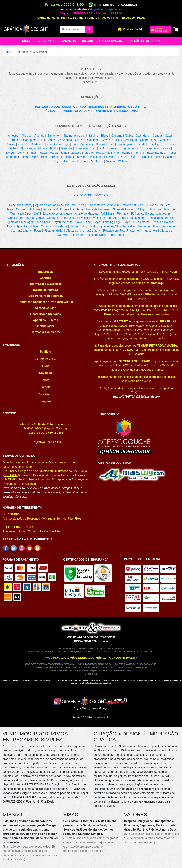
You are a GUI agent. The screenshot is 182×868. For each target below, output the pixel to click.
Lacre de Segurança (157, 148)
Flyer (116, 18)
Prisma (68, 157)
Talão (65, 161)
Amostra (13, 136)
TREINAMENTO (109, 414)
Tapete (75, 161)
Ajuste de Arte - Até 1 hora (110, 218)
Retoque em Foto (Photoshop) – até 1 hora (130, 231)
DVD (111, 144)
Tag (56, 161)
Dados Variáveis (83, 144)
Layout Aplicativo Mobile (23, 226)
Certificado (130, 140)
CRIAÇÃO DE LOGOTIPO (91, 195)
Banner (80, 18)
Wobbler (123, 161)
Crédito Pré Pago (58, 144)
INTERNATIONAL (127, 111)
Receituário (96, 157)
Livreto (10, 153)
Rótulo (146, 157)
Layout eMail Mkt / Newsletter (117, 226)
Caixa (129, 136)
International (45, 326)
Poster (56, 157)
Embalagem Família (160, 218)
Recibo (111, 157)
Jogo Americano (131, 148)
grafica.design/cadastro (109, 9)
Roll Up (134, 157)
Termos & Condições (46, 332)
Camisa (21, 209)
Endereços (45, 41)
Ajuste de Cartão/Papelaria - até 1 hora (60, 205)
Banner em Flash (149, 226)
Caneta (157, 136)
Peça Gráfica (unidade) (49, 231)
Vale (85, 161)
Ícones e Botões (163, 222)
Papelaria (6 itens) (21, 205)
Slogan (143, 209)
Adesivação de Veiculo (76, 218)
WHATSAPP (82, 111)
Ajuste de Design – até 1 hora (105, 235)
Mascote (156, 209)
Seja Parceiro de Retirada (46, 296)
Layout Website (63, 222)
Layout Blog (83, 222)
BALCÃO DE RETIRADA (163, 310)
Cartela (80, 140)
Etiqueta (169, 144)
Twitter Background (83, 226)
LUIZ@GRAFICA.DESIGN (120, 5)
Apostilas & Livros (45, 320)
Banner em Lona (75, 136)
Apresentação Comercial (103, 205)
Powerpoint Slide (132, 205)
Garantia (68, 41)
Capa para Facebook (54, 226)
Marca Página (59, 153)
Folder (54, 148)
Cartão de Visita (48, 18)
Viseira (111, 161)
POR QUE (42, 107)
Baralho (93, 136)
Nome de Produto (124, 209)
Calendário (143, 136)
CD (118, 140)
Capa (168, 136)
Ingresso (113, 148)
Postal (45, 157)
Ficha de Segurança (22, 148)
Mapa (43, 153)
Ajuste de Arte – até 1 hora (83, 231)
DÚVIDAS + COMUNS (58, 111)
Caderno (117, 136)
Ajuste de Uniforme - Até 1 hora (63, 209)
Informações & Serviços (102, 41)
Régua (122, 157)
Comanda (165, 140)
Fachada (122, 214)
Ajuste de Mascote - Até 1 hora (94, 214)
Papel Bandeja (156, 153)
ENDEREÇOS (97, 107)
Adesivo (105, 18)
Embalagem (125, 144)
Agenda (39, 136)
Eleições (46, 401)
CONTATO (139, 107)
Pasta (141, 18)
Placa (34, 157)
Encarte (141, 144)
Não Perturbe (122, 153)
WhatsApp (157, 283)
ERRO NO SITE (103, 111)
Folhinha (67, 148)
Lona (21, 153)
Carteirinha (65, 140)
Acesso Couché (45, 308)
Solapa (170, 157)
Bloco (105, 136)
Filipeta (42, 148)
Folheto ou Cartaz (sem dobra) (150, 214)
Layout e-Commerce (137, 222)
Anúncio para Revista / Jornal (25, 218)
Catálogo (93, 140)
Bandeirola (54, 136)
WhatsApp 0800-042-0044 (69, 4)
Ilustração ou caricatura (57, 214)
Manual (32, 153)
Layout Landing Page (107, 222)
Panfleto (67, 18)
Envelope (128, 18)
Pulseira (81, 157)
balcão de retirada (144, 41)
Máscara (76, 153)
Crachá (23, 144)
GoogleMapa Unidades (45, 314)
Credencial (38, 144)
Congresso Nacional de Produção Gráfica (45, 302)
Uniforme (35, 209)
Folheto (92, 18)
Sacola (158, 157)
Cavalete (107, 140)
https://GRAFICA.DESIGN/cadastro (136, 397)
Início (26, 41)
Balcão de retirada (46, 290)
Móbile (89, 153)
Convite (10, 144)
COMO (66, 107)
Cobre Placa (148, 140)
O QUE (55, 107)
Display (101, 144)
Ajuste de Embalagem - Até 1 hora (28, 222)
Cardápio (14, 140)
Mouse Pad (103, 153)
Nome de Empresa (98, 209)
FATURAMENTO (120, 107)
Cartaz (51, 140)
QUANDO (80, 107)
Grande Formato (86, 148)
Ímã (102, 148)
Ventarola (97, 161)
